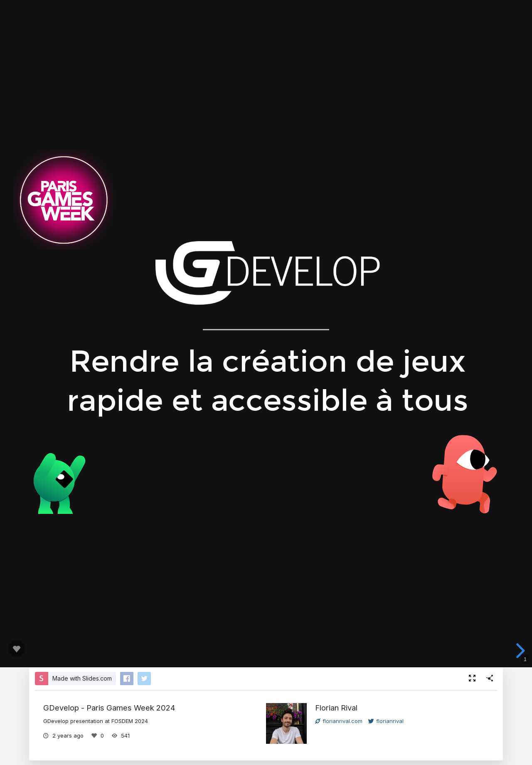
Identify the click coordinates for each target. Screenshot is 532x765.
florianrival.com (339, 721)
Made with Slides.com (82, 678)
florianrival (386, 721)
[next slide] (519, 651)
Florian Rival (336, 708)
